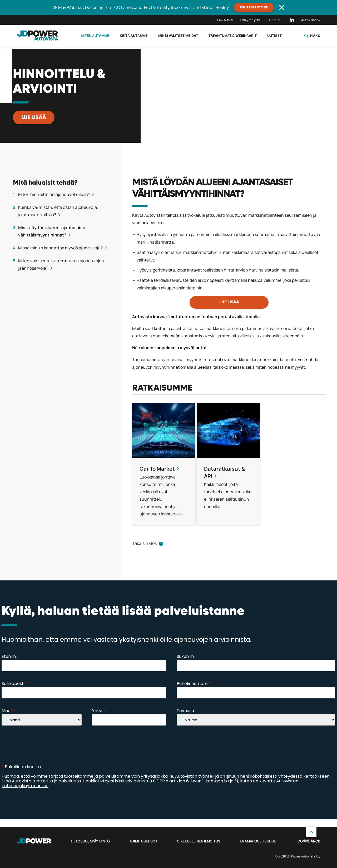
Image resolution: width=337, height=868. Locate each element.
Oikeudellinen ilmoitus (199, 841)
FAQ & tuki (225, 20)
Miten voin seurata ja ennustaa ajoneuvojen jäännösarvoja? (61, 264)
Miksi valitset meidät (178, 36)
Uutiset (274, 36)
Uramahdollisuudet (259, 841)
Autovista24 (311, 20)
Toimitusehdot (143, 841)
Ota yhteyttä (250, 20)
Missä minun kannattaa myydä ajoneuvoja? (60, 248)
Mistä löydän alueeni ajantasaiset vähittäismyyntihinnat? (53, 231)
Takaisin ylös (144, 543)
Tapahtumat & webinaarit (233, 36)
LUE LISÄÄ (34, 117)
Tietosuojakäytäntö (90, 841)
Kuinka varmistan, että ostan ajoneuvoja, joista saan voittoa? (58, 211)
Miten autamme (95, 36)
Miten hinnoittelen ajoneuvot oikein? (54, 194)
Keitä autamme (134, 36)
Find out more (254, 7)
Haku (312, 36)
